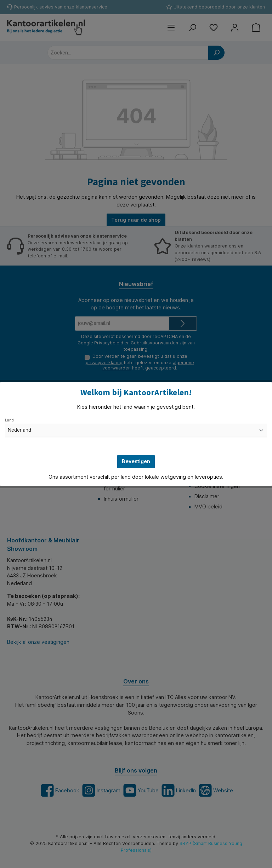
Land (9, 420)
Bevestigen (136, 461)
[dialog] (136, 434)
